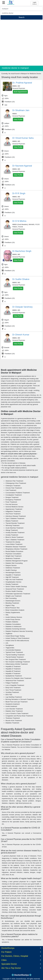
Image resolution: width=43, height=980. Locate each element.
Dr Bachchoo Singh (22, 251)
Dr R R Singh (19, 193)
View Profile (18, 119)
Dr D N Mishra (19, 221)
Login (35, 3)
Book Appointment (20, 92)
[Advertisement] (21, 43)
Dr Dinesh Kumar (21, 335)
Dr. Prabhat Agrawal (22, 83)
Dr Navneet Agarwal (22, 166)
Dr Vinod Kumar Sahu (23, 138)
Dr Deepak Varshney (23, 307)
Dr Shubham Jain (21, 110)
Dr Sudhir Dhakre (21, 279)
